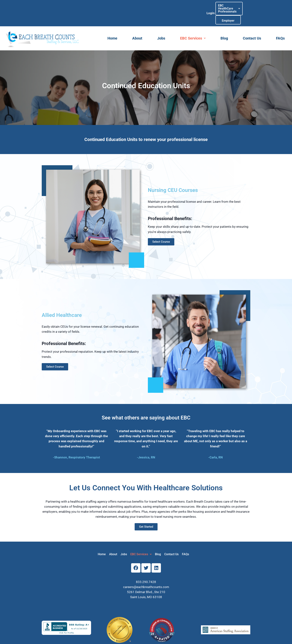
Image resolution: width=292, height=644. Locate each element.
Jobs (161, 27)
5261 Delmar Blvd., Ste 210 (146, 581)
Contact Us (252, 27)
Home (112, 27)
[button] (230, 8)
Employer (259, 8)
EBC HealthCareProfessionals (230, 8)
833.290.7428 (146, 571)
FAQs (280, 27)
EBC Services (193, 27)
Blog (224, 27)
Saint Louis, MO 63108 (146, 586)
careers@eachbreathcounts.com (146, 576)
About (137, 27)
